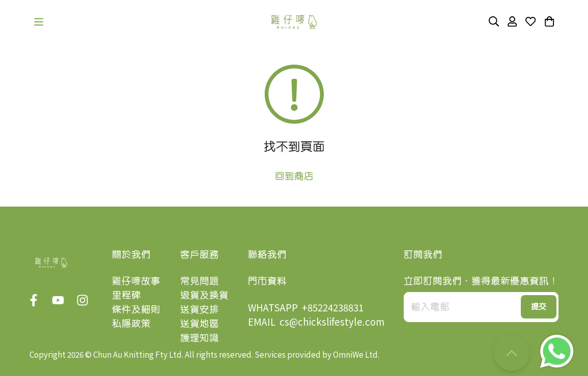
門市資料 (267, 281)
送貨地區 (200, 323)
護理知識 (200, 338)
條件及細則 (136, 309)
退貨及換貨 (204, 295)
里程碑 (127, 295)
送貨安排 (200, 309)
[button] (39, 22)
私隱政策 (131, 323)
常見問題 (200, 281)
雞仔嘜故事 (136, 281)
